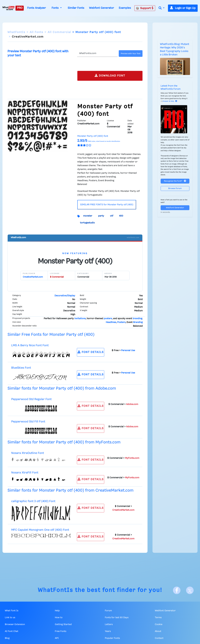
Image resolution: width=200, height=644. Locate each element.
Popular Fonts (112, 638)
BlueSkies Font (21, 368)
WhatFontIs (16, 32)
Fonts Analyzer (36, 8)
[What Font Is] (8, 8)
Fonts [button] (55, 8)
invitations (80, 319)
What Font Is (12, 611)
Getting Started (63, 624)
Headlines (111, 322)
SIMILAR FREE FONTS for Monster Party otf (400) (107, 205)
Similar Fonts (76, 8)
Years (108, 631)
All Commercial (59, 32)
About (158, 631)
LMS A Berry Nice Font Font (30, 345)
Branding (138, 322)
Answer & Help (170, 101)
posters (108, 319)
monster (88, 216)
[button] (162, 8)
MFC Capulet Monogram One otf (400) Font (40, 530)
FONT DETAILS (91, 352)
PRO (20, 8)
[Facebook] (177, 590)
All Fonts (36, 32)
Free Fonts (61, 631)
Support (145, 8)
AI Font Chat (12, 631)
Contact (159, 638)
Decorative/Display (65, 296)
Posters (121, 322)
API (57, 638)
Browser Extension (15, 624)
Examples (125, 8)
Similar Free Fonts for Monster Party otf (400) (51, 335)
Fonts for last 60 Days (117, 618)
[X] (190, 590)
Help (57, 611)
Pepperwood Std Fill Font (28, 422)
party (101, 216)
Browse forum (175, 188)
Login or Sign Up (183, 8)
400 (121, 216)
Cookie (159, 624)
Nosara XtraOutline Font (28, 453)
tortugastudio (87, 223)
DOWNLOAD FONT (110, 75)
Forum (108, 611)
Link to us (10, 618)
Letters (109, 624)
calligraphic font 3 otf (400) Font (33, 501)
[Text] (97, 54)
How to (59, 618)
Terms (158, 618)
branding (137, 319)
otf (112, 216)
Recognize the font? (175, 181)
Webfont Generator (101, 8)
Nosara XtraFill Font (25, 473)
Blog (7, 638)
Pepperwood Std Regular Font (31, 399)
